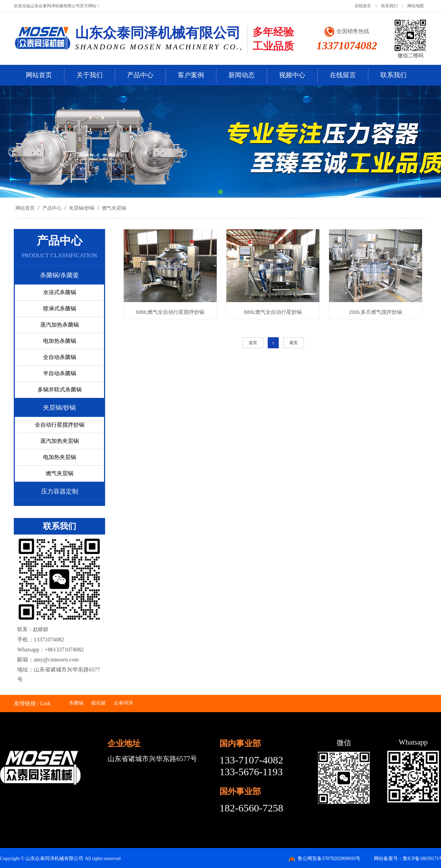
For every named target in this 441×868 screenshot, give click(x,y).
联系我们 (389, 6)
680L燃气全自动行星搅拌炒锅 (170, 312)
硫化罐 (99, 703)
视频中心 (292, 75)
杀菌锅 (76, 703)
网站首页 (39, 75)
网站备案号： (388, 859)
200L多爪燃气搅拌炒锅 (375, 312)
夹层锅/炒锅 (82, 208)
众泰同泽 (123, 703)
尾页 (294, 343)
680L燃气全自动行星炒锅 (273, 312)
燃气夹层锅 (113, 208)
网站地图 (416, 6)
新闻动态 (242, 75)
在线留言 (363, 6)
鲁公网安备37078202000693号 (329, 859)
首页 (253, 343)
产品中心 (140, 75)
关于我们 (90, 75)
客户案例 (191, 75)
